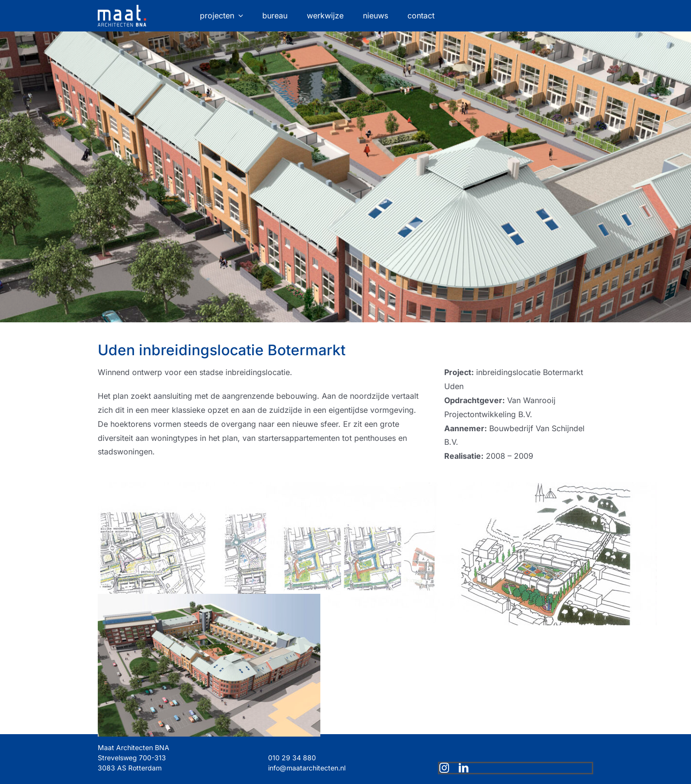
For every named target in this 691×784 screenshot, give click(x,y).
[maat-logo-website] (122, 9)
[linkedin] (464, 768)
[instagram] (444, 768)
